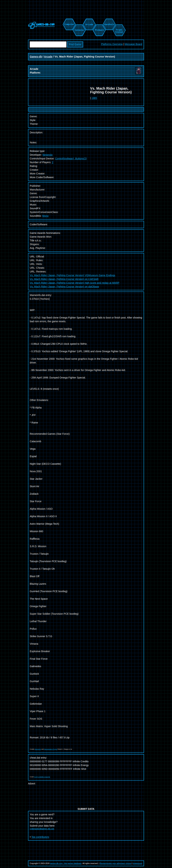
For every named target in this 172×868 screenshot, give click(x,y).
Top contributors (40, 837)
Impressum (137, 863)
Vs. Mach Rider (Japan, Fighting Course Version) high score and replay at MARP (75, 283)
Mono (45, 216)
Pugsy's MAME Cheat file (42, 777)
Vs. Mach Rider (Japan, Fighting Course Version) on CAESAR (64, 279)
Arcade (48, 57)
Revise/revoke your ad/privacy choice (116, 863)
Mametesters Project (51, 749)
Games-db (36, 57)
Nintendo (48, 155)
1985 (94, 98)
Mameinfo (38, 749)
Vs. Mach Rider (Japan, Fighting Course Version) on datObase (64, 287)
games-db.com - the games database (66, 863)
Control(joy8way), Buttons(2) (71, 159)
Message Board (133, 44)
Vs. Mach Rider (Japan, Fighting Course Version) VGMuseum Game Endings (73, 275)
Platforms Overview (112, 44)
